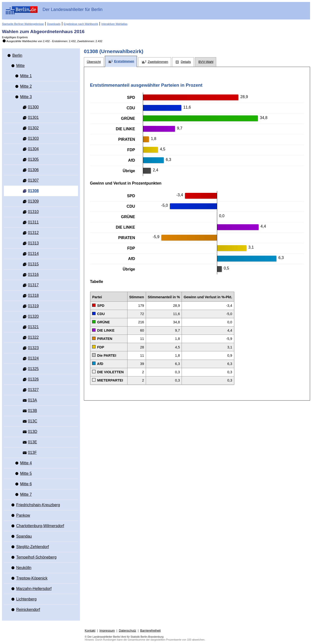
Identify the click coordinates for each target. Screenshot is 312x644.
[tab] (94, 62)
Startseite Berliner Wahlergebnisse (23, 24)
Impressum (107, 630)
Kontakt (90, 630)
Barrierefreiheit (150, 630)
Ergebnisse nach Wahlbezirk (81, 24)
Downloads (54, 24)
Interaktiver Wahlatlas (114, 24)
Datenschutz (127, 630)
